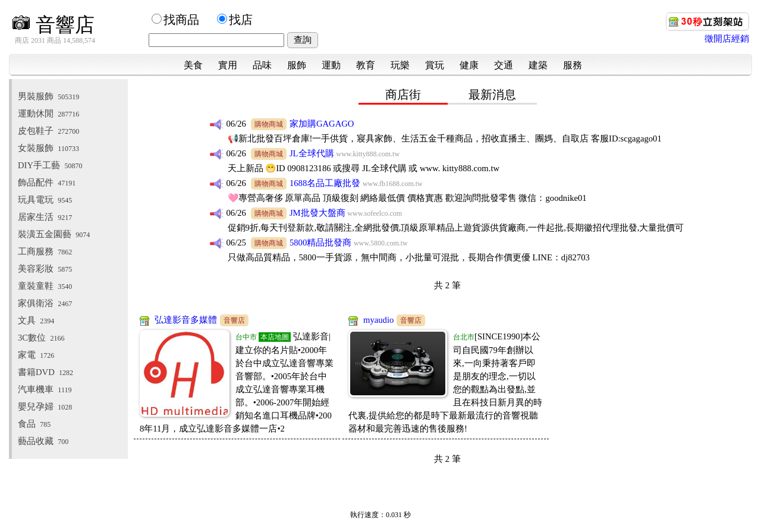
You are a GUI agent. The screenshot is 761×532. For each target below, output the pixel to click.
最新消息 (492, 95)
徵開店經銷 (727, 39)
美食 (193, 65)
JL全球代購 (312, 153)
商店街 (403, 95)
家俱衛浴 (45, 303)
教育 (366, 65)
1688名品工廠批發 (325, 183)
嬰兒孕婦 (45, 407)
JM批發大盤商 (317, 213)
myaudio (378, 320)
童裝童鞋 (45, 286)
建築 (538, 65)
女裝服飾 (48, 148)
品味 (262, 65)
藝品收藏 (43, 441)
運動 (331, 65)
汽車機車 (45, 389)
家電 (36, 355)
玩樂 (400, 65)
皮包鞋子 (48, 131)
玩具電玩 (45, 200)
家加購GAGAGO (322, 124)
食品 (34, 424)
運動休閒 (48, 114)
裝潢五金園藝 (54, 234)
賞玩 (435, 65)
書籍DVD (45, 372)
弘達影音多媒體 (186, 320)
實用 (228, 65)
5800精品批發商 (320, 243)
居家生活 (45, 217)
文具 (36, 320)
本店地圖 (275, 337)
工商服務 (45, 251)
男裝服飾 (48, 96)
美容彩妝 (45, 269)
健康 (469, 65)
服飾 (297, 65)
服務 (573, 65)
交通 (504, 65)
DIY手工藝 (50, 165)
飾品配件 (47, 182)
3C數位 (41, 338)
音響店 (53, 25)
